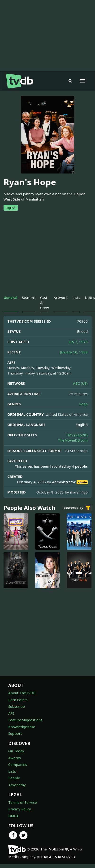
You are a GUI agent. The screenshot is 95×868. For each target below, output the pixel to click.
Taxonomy (17, 785)
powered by (78, 508)
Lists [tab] (76, 297)
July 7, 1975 (78, 342)
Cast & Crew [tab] (45, 303)
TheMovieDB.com (73, 440)
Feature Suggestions (25, 720)
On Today (16, 751)
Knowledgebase (22, 727)
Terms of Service (23, 802)
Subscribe (17, 706)
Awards (15, 758)
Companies (18, 764)
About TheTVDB (22, 693)
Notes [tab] (90, 297)
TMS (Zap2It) (77, 435)
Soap (84, 404)
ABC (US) (80, 383)
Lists (12, 771)
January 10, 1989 (74, 352)
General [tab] (10, 297)
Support (15, 733)
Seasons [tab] (29, 297)
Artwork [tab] (61, 297)
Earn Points (18, 700)
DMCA (13, 816)
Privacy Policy (20, 809)
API (11, 713)
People (14, 778)
